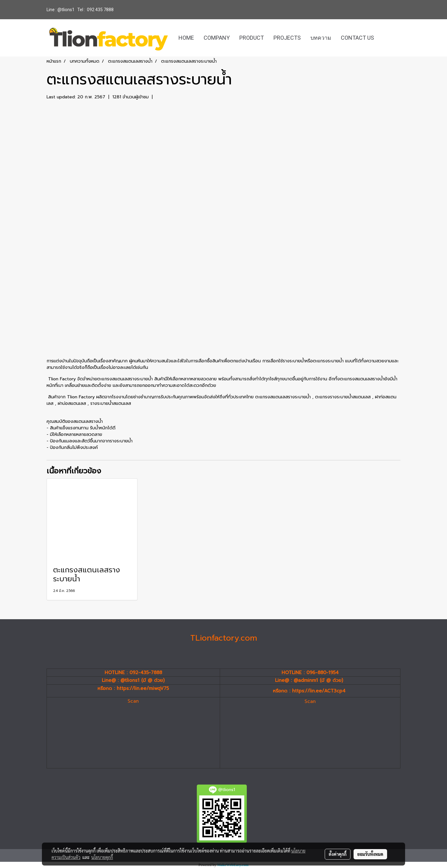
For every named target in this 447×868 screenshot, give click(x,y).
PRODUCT (252, 38)
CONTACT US (357, 38)
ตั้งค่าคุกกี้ (338, 854)
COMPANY (217, 38)
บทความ (321, 38)
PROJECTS (287, 38)
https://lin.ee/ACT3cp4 (319, 691)
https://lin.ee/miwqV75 (143, 688)
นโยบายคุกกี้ (102, 857)
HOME (186, 38)
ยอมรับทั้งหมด (370, 854)
